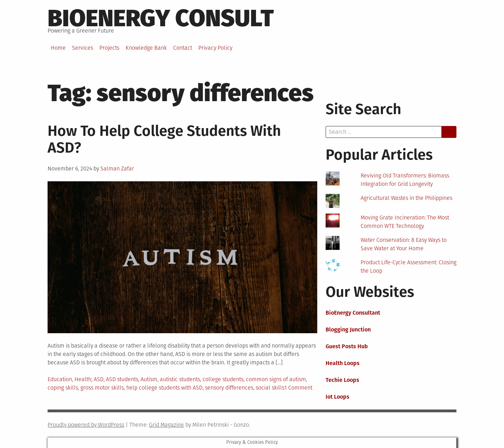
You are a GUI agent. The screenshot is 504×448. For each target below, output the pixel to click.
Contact (183, 48)
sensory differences (229, 388)
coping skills (63, 388)
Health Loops (343, 363)
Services (83, 48)
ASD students (122, 379)
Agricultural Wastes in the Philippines (406, 198)
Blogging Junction (348, 330)
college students (223, 379)
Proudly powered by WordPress (86, 425)
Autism (149, 379)
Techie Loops (342, 380)
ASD (99, 379)
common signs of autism (276, 379)
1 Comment (298, 388)
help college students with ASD (164, 388)
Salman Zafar (117, 169)
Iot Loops (338, 397)
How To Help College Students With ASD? (164, 139)
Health (83, 379)
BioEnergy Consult (161, 18)
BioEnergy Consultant (353, 313)
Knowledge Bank (146, 48)
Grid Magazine (166, 425)
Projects (109, 48)
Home (58, 48)
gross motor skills (102, 388)
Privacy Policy (215, 48)
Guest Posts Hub (347, 346)
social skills (270, 388)
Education (60, 379)
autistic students (180, 379)
